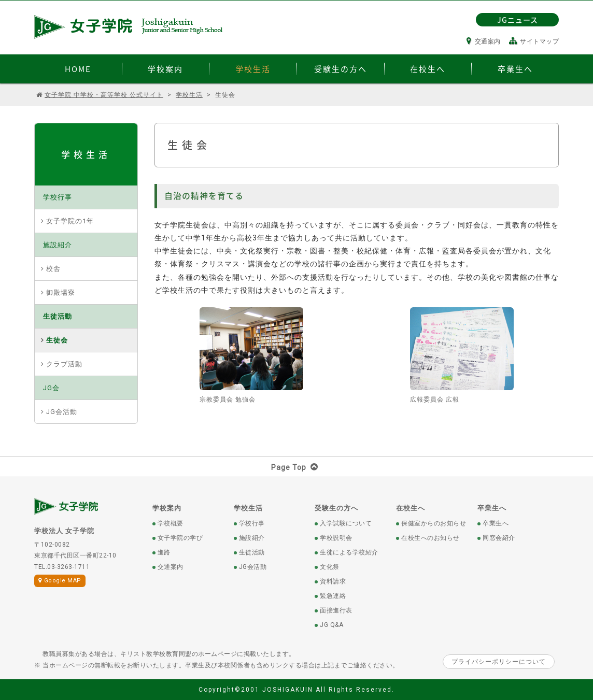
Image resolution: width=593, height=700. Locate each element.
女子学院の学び (180, 538)
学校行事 (58, 197)
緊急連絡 (333, 596)
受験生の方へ (336, 508)
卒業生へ (492, 508)
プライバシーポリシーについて (499, 662)
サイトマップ (534, 41)
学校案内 (167, 508)
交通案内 (484, 41)
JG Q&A (331, 625)
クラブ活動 (64, 364)
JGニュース (518, 20)
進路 (164, 552)
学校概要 (171, 523)
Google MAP (60, 581)
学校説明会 (336, 538)
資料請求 (333, 581)
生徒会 (57, 340)
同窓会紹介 (499, 538)
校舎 (53, 269)
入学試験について (346, 523)
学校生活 (248, 508)
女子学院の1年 (70, 221)
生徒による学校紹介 (349, 552)
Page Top (297, 467)
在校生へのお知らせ (430, 538)
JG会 (51, 388)
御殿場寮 (61, 292)
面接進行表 (336, 610)
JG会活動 (62, 412)
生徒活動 (58, 316)
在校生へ (411, 508)
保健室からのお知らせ (434, 523)
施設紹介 (58, 245)
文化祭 (330, 567)
